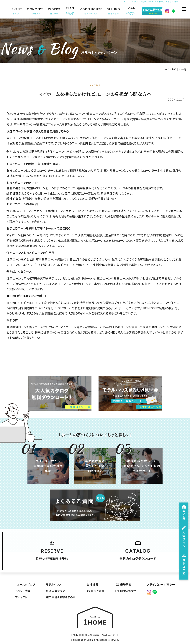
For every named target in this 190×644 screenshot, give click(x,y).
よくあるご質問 (97, 585)
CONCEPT (35, 11)
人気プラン (183, 533)
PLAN (70, 11)
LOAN (131, 11)
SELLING (113, 11)
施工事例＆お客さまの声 (62, 592)
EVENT (17, 11)
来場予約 (125, 579)
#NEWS (95, 85)
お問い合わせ (127, 585)
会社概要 (93, 579)
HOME (183, 506)
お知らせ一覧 (179, 69)
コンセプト (21, 592)
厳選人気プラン (56, 585)
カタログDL (183, 563)
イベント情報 (23, 585)
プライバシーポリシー (162, 579)
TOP (165, 69)
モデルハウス (54, 579)
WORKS (54, 11)
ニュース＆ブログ (25, 579)
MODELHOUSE (90, 11)
